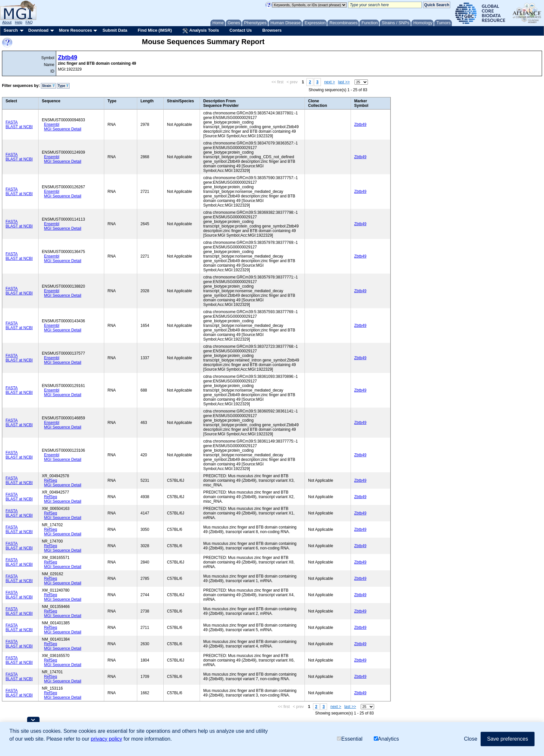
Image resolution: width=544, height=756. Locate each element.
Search (11, 30)
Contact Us (241, 30)
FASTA (12, 122)
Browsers (272, 30)
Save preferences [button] (508, 739)
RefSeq (51, 480)
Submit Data (115, 30)
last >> (344, 82)
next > (330, 82)
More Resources (75, 30)
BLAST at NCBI (19, 127)
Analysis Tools (201, 31)
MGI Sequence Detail (63, 129)
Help (18, 22)
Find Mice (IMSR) (155, 30)
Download (38, 30)
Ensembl (52, 125)
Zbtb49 (67, 58)
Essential (350, 739)
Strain (48, 86)
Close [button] (471, 739)
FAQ (29, 22)
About (7, 22)
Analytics (386, 739)
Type (63, 86)
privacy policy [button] (107, 739)
